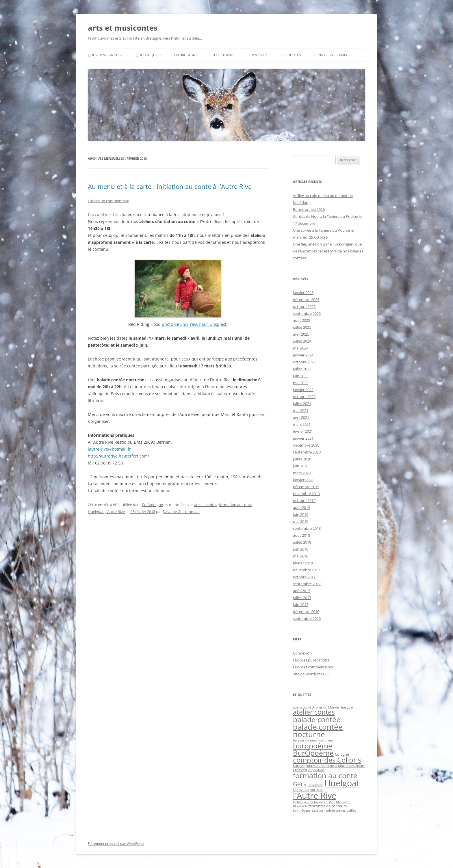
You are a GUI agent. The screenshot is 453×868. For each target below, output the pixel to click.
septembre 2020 (307, 452)
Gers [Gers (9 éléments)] (300, 784)
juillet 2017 (302, 598)
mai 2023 (301, 383)
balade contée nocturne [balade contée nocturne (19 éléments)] (318, 731)
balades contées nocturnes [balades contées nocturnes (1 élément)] (313, 740)
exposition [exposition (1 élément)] (316, 770)
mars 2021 (302, 424)
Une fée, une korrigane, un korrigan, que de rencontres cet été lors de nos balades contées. (328, 251)
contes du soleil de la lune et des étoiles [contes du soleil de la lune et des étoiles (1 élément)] (335, 766)
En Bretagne (186, 55)
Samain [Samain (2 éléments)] (318, 810)
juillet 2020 (302, 459)
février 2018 (303, 563)
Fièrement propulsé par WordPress (116, 844)
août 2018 (301, 535)
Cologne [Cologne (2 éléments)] (342, 754)
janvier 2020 (303, 480)
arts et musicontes (123, 28)
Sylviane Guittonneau (181, 512)
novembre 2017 (306, 570)
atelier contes (206, 505)
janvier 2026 (303, 293)
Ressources (290, 55)
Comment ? (257, 55)
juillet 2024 (302, 341)
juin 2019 (301, 514)
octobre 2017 (304, 577)
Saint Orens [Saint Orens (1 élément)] (302, 811)
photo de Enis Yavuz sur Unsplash (195, 324)
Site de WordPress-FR (311, 674)
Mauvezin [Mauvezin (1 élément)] (343, 802)
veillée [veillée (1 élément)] (351, 811)
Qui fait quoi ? (149, 55)
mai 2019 (301, 521)
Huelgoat (96, 512)
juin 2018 (301, 549)
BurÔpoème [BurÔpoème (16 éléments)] (313, 753)
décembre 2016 (306, 611)
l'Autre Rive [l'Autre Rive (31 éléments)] (315, 795)
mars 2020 (302, 473)
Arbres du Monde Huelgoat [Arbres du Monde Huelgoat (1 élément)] (333, 707)
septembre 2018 (307, 528)
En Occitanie (222, 55)
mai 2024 (301, 348)
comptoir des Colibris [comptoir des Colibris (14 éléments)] (327, 760)
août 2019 (301, 508)
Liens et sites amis (330, 55)
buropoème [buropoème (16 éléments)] (313, 746)
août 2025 (301, 320)
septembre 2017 (307, 584)
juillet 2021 (302, 404)
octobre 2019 (304, 501)
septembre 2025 (307, 313)
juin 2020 (301, 466)
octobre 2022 (304, 397)
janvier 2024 (303, 355)
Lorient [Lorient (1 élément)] (329, 802)
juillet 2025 (302, 327)
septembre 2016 (307, 618)
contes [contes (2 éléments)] (299, 765)
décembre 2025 (306, 300)
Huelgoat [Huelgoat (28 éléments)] (342, 783)
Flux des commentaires (313, 667)
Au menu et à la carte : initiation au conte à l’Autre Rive (170, 186)
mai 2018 (301, 556)
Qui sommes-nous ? (105, 55)
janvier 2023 (303, 390)
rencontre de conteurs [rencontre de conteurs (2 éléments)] (327, 806)
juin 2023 (301, 376)
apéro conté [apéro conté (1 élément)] (302, 707)
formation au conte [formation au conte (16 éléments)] (325, 775)
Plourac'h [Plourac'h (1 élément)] (300, 806)
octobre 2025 (304, 306)
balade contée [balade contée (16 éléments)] (317, 719)
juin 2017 (301, 605)
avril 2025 (301, 334)
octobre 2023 (304, 362)
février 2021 (303, 431)
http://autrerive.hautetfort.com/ (118, 456)
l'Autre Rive (115, 512)
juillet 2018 (302, 542)
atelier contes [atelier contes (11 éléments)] (314, 712)
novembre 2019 (306, 494)
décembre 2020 (306, 445)
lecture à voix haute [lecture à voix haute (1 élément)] (308, 802)
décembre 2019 (306, 487)
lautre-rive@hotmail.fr (109, 449)
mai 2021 (301, 410)
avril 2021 (301, 417)
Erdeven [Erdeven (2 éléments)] (300, 770)
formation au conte (236, 505)
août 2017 (301, 591)
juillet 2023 (302, 369)
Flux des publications (311, 660)
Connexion (302, 653)
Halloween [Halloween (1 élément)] (315, 785)
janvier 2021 (303, 438)
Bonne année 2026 (309, 209)
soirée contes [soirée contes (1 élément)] (336, 811)
